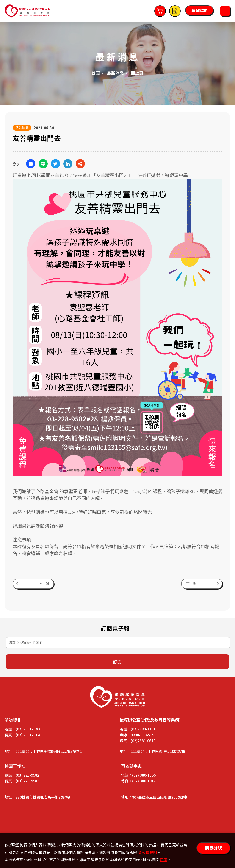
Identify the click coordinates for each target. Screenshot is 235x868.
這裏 (164, 860)
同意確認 (213, 848)
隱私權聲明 (148, 852)
